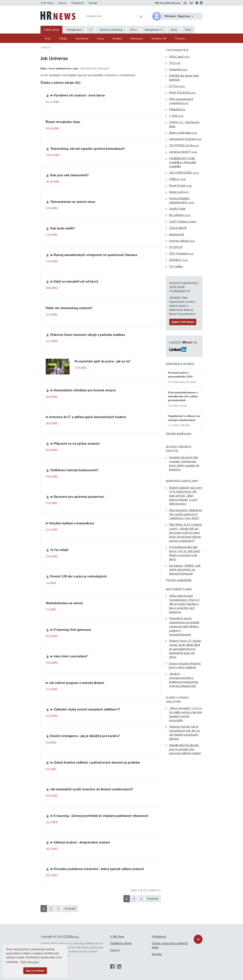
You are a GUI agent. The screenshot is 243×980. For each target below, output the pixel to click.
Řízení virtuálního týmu (63, 122)
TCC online (176, 266)
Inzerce (62, 3)
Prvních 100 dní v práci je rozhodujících (79, 576)
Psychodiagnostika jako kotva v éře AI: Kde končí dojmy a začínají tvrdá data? (185, 553)
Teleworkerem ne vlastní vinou (73, 202)
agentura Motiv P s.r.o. (183, 152)
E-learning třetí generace (72, 630)
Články (63, 38)
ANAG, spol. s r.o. (180, 57)
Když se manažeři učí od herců (76, 281)
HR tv (133, 30)
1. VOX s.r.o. (176, 116)
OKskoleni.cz (177, 109)
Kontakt (93, 3)
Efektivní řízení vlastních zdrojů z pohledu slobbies (88, 335)
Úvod (48, 38)
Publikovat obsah (121, 943)
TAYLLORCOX (178, 228)
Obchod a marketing (111, 30)
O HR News (47, 3)
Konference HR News (180, 364)
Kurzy (174, 30)
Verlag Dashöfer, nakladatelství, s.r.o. (182, 200)
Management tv (154, 30)
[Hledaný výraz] (111, 16)
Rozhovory (137, 38)
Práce (188, 30)
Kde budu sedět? (63, 228)
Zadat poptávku (183, 322)
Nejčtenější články (179, 589)
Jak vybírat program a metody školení (77, 683)
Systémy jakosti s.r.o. (182, 241)
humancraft (177, 234)
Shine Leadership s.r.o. (183, 133)
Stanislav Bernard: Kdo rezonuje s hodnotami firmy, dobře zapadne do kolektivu (184, 463)
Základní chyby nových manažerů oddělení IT (87, 709)
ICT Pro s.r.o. (177, 86)
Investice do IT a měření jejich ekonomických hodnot (88, 417)
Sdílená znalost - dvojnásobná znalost (82, 842)
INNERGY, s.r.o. (179, 260)
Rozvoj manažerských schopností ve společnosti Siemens (96, 255)
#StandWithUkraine (168, 3)
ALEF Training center (183, 221)
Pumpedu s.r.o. (178, 69)
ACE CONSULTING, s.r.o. (184, 173)
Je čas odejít (59, 550)
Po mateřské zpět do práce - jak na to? (103, 361)
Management (74, 30)
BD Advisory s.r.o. (180, 215)
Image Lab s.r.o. (179, 192)
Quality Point (177, 209)
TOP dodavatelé (177, 50)
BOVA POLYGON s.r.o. (182, 93)
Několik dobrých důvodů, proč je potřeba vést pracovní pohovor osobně (185, 749)
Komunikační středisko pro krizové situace (85, 390)
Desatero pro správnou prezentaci (79, 497)
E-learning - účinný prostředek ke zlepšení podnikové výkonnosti (101, 816)
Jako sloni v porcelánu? (71, 656)
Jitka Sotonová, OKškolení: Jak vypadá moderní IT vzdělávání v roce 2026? (186, 514)
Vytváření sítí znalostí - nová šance (79, 95)
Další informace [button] (30, 962)
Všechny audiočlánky (179, 580)
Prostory (180, 38)
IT (91, 30)
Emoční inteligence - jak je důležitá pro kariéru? (85, 736)
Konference (82, 38)
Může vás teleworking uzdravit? (69, 308)
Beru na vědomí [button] (35, 971)
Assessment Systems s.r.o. (185, 139)
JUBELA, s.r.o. (178, 179)
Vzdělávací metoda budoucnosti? (74, 470)
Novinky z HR (159, 38)
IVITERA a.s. (71, 937)
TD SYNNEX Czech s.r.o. (184, 145)
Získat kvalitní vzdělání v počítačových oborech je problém (97, 762)
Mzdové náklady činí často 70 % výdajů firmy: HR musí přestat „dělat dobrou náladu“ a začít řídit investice (186, 496)
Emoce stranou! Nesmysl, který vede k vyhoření (185, 665)
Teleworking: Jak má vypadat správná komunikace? (88, 148)
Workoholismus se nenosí (64, 603)
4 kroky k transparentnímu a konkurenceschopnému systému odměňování (184, 680)
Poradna (117, 38)
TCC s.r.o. (175, 63)
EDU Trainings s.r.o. (181, 253)
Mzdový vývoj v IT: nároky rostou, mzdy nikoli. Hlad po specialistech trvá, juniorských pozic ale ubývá (185, 649)
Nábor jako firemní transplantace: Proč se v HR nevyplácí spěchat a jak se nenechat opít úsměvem (184, 604)
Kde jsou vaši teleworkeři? (70, 175)
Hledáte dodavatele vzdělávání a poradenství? (184, 287)
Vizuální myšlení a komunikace (72, 523)
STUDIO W (176, 247)
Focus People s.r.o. (181, 185)
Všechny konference (179, 433)
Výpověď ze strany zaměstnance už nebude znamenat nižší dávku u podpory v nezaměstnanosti (184, 626)
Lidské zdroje (51, 30)
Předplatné (77, 3)
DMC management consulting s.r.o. (181, 101)
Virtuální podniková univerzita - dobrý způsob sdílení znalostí (99, 869)
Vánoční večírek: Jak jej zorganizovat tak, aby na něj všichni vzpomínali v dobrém (184, 733)
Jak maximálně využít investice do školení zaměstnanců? (92, 789)
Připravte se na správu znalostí (77, 443)
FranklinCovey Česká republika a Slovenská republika (183, 162)
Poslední (153, 899)
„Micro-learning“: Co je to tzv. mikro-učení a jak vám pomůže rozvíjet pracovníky (186, 714)
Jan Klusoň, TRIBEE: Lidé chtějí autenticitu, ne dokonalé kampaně (185, 570)
